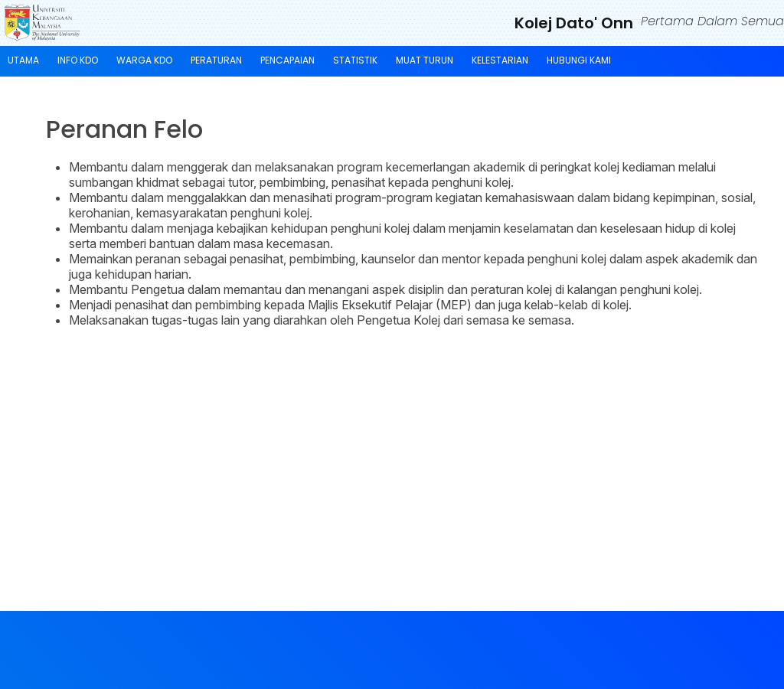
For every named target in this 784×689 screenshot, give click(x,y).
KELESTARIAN (500, 60)
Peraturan (216, 60)
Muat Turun (425, 60)
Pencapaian (287, 60)
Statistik (355, 60)
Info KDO (78, 60)
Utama (23, 60)
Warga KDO (144, 60)
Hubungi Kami (579, 60)
